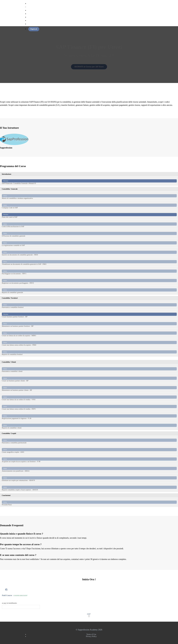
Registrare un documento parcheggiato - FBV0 (89, 281)
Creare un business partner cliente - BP (89, 378)
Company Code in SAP (89, 205)
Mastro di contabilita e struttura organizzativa (89, 196)
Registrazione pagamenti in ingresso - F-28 (89, 416)
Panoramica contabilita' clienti (89, 369)
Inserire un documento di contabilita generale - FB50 (89, 252)
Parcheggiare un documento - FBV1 (89, 271)
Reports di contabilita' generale (89, 290)
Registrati (34, 29)
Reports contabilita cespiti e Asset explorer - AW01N (89, 487)
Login (29, 24)
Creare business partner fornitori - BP (89, 314)
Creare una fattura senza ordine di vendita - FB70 (89, 407)
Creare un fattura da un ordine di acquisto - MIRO (89, 333)
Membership (31, 14)
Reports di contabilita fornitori (89, 352)
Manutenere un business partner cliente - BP (89, 388)
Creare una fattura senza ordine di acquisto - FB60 (89, 343)
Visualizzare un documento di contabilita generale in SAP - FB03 (89, 262)
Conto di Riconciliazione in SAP (89, 224)
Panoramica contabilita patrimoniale (89, 440)
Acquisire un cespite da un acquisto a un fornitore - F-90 (89, 459)
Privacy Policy (91, 636)
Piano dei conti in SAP (89, 215)
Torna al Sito (32, 17)
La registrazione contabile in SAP (89, 243)
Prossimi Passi (89, 502)
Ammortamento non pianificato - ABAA (89, 469)
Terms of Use (91, 634)
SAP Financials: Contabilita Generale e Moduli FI (89, 181)
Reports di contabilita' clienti (89, 425)
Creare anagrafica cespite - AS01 (89, 450)
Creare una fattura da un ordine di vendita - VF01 (89, 397)
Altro (29, 21)
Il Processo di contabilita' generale (89, 233)
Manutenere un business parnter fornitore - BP (89, 324)
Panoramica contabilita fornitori (89, 305)
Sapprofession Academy (39, 7)
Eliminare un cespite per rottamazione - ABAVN (89, 478)
